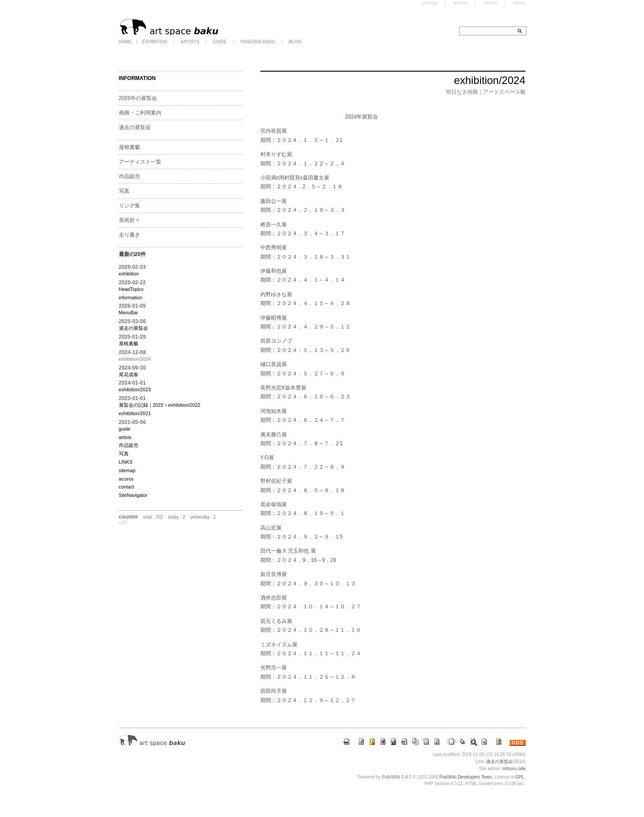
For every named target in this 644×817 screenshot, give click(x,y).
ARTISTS (190, 42)
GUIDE (220, 42)
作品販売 (130, 176)
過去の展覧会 (135, 127)
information (131, 298)
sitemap (127, 470)
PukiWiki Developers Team (466, 777)
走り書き (130, 235)
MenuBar (129, 313)
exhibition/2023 (135, 389)
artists (125, 437)
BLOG (295, 42)
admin (519, 3)
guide (125, 429)
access (126, 479)
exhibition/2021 (135, 413)
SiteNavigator (133, 495)
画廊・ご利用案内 (140, 113)
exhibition (129, 274)
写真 (124, 191)
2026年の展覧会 (138, 98)
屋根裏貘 (130, 147)
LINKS (126, 462)
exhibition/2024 (490, 80)
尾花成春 (129, 374)
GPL (520, 777)
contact (127, 487)
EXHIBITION (154, 42)
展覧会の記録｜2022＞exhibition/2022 (160, 405)
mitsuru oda (514, 769)
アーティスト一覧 (140, 162)
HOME (126, 42)
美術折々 (130, 220)
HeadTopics (131, 289)
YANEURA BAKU (258, 42)
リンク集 (130, 206)
